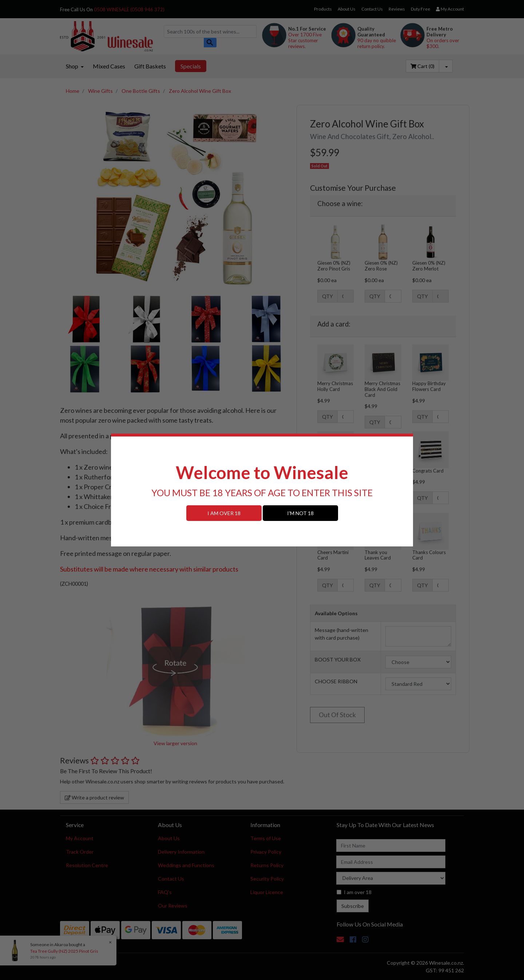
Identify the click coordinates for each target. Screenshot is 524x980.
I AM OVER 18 (224, 513)
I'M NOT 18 (300, 513)
